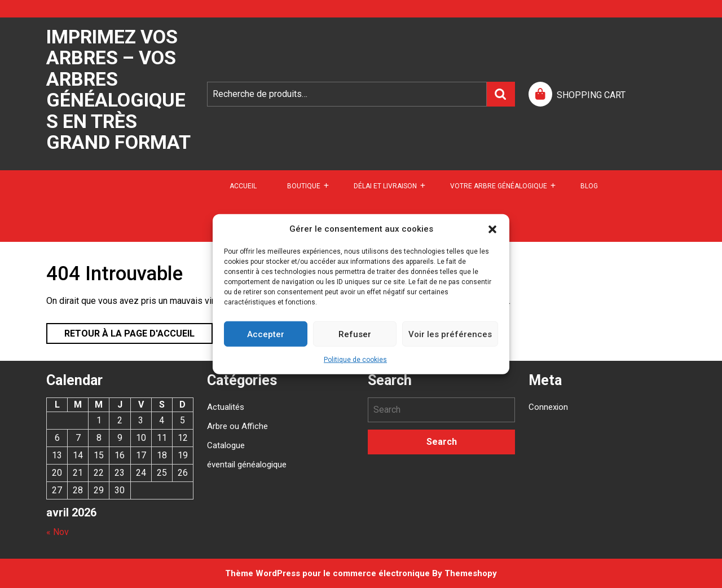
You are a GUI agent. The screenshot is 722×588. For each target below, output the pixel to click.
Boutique (304, 186)
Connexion (548, 407)
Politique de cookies (355, 360)
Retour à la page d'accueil (120, 331)
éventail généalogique (247, 465)
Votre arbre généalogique (499, 186)
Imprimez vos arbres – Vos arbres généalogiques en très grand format (118, 89)
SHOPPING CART (591, 95)
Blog (589, 186)
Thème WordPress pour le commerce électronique (327, 573)
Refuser (355, 334)
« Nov (58, 532)
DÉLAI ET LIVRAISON (385, 186)
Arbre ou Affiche (237, 426)
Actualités (226, 407)
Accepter (266, 334)
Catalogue (226, 445)
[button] (492, 229)
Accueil (243, 186)
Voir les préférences (450, 334)
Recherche (501, 94)
